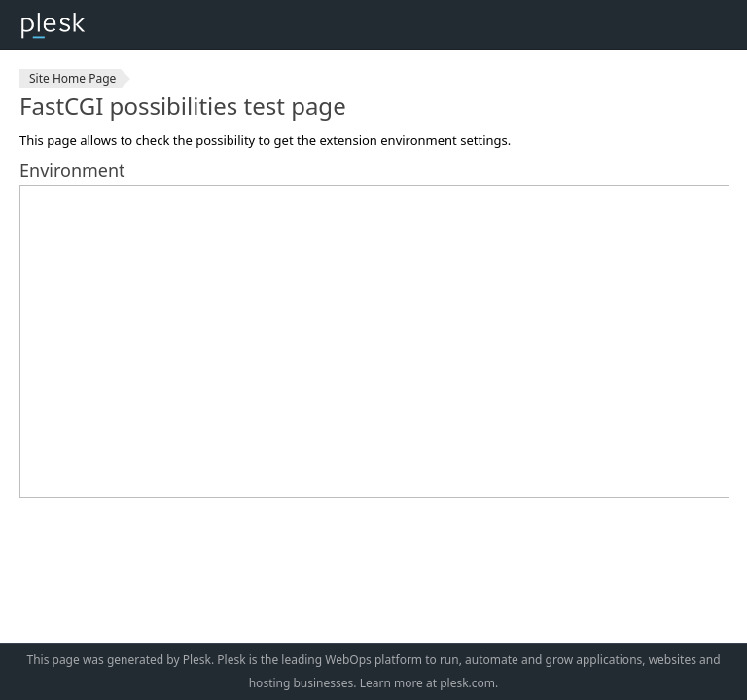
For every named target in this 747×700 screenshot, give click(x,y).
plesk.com (467, 683)
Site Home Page (72, 78)
